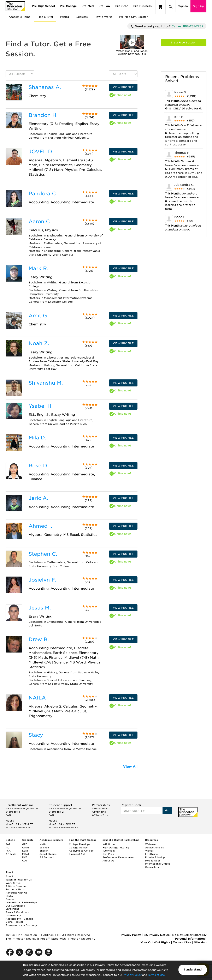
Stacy (36, 735)
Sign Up (198, 6)
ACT (8, 848)
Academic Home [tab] (20, 17)
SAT (8, 844)
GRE (25, 844)
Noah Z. (39, 343)
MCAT (26, 854)
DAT (25, 857)
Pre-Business (142, 6)
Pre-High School (43, 6)
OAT (25, 861)
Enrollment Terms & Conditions (17, 910)
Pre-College (68, 6)
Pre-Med (88, 6)
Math (43, 844)
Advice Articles (154, 848)
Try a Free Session (184, 43)
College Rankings (79, 844)
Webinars (151, 844)
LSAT (25, 851)
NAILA (37, 698)
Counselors (152, 867)
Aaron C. (40, 221)
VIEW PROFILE (123, 87)
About (9, 876)
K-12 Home (109, 844)
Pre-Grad (122, 6)
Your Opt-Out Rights (155, 942)
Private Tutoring (155, 857)
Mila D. (37, 438)
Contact (11, 899)
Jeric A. (38, 498)
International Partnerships (21, 902)
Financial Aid (77, 854)
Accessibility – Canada (19, 919)
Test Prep (108, 854)
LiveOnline (151, 854)
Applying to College (81, 851)
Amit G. (38, 316)
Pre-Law (104, 6)
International (100, 808)
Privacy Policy (132, 975)
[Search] (171, 7)
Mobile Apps (153, 861)
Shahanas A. (45, 87)
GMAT (26, 848)
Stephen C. (43, 554)
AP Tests (11, 854)
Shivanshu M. (46, 383)
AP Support (47, 857)
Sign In (183, 6)
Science (44, 848)
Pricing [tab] (65, 17)
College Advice (78, 848)
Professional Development (119, 857)
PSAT (9, 851)
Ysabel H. (41, 406)
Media (9, 896)
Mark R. (38, 268)
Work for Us (13, 883)
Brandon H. (43, 115)
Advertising (99, 812)
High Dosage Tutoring (116, 848)
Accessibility (13, 915)
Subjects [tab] (82, 17)
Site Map (200, 942)
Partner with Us (15, 889)
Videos (149, 851)
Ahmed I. (40, 526)
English (44, 851)
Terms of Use (156, 975)
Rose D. (38, 466)
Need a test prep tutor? (167, 26)
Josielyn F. (42, 580)
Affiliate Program (16, 886)
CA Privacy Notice (157, 935)
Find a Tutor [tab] (45, 17)
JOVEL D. (41, 152)
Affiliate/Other (101, 815)
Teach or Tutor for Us (19, 880)
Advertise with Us (16, 893)
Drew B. (39, 639)
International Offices (158, 864)
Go (167, 810)
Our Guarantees (15, 906)
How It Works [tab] (103, 17)
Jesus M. (40, 608)
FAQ (8, 815)
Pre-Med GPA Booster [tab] (133, 17)
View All (130, 767)
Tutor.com (109, 851)
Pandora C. (43, 194)
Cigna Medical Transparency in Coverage (22, 924)
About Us (108, 861)
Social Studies (48, 854)
